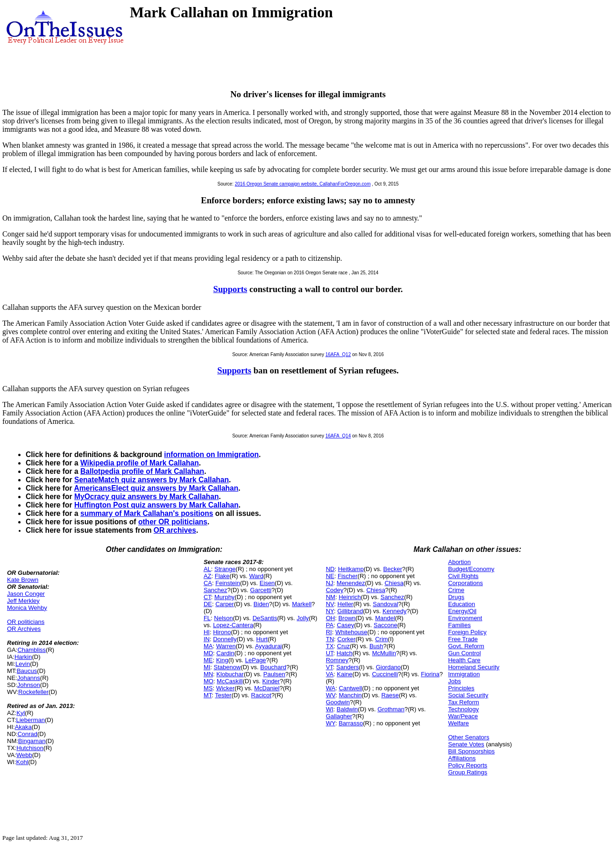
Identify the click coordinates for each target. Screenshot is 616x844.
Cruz (343, 646)
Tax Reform (463, 702)
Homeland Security (474, 667)
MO (209, 681)
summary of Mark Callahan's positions (147, 513)
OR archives (175, 530)
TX (330, 646)
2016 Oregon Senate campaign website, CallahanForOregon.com (303, 184)
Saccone (386, 625)
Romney (337, 660)
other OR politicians (173, 522)
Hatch (345, 653)
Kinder (271, 681)
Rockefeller (33, 692)
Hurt (262, 639)
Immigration (464, 674)
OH (331, 618)
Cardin (225, 653)
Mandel (385, 618)
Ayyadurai (269, 646)
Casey (345, 625)
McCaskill (230, 681)
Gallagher (339, 716)
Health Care (464, 660)
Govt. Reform (466, 646)
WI (330, 709)
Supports (230, 289)
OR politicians (26, 622)
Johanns (29, 678)
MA (208, 646)
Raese (390, 695)
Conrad (27, 734)
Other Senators (468, 737)
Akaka (23, 727)
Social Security (468, 695)
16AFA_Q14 (338, 436)
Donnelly (225, 639)
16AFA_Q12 (338, 354)
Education (461, 604)
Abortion (459, 562)
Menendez (351, 583)
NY (330, 611)
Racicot (261, 695)
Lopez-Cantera (233, 625)
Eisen (267, 583)
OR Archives (24, 629)
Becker (393, 569)
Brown (347, 618)
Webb (24, 755)
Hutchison (30, 748)
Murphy (224, 597)
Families (459, 625)
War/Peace (463, 716)
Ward (256, 576)
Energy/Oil (462, 611)
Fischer (348, 576)
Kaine (344, 674)
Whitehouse (351, 632)
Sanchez (216, 590)
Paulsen (274, 674)
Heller (346, 604)
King (222, 660)
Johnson (29, 685)
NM (331, 597)
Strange (225, 569)
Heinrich (350, 597)
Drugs (456, 597)
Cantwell (350, 688)
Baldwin (347, 709)
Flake (222, 576)
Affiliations (462, 758)
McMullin (384, 653)
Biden (261, 604)
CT (207, 597)
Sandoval (385, 604)
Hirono (222, 632)
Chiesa (394, 583)
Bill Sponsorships (471, 751)
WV (331, 695)
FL (207, 618)
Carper (225, 604)
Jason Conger (26, 594)
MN (208, 674)
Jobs (454, 681)
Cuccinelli (385, 674)
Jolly (303, 618)
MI (207, 667)
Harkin (23, 657)
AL (207, 569)
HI (207, 632)
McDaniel (267, 688)
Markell (302, 604)
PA (330, 625)
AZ (208, 576)
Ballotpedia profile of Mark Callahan (142, 471)
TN (330, 639)
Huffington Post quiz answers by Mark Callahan (156, 505)
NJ (330, 583)
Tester (223, 695)
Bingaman (32, 741)
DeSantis (265, 618)
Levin (23, 664)
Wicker (226, 688)
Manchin (350, 695)
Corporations (465, 583)
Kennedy (394, 611)
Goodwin (338, 702)
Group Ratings (467, 772)
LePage (256, 660)
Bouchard (273, 667)
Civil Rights (463, 576)
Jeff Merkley (23, 601)
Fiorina (430, 674)
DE (208, 604)
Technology (463, 709)
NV (330, 604)
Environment (465, 618)
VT (329, 667)
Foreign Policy (467, 632)
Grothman (391, 709)
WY (331, 723)
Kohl (22, 762)
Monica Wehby (27, 608)
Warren (226, 646)
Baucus (27, 671)
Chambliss (32, 650)
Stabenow (227, 667)
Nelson (223, 618)
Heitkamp (351, 569)
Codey (335, 590)
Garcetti (261, 590)
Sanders (347, 667)
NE (330, 576)
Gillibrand (350, 611)
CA (208, 583)
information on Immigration (211, 454)
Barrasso (351, 723)
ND (330, 569)
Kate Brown (23, 580)
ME (208, 660)
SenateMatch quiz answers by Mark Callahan (152, 480)
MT (208, 695)
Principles (461, 688)
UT (330, 653)
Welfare (458, 723)
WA (331, 688)
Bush (376, 646)
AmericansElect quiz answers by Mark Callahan (156, 488)
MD (208, 653)
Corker (346, 639)
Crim (381, 639)
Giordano (388, 667)
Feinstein (228, 583)
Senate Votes (466, 744)
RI (329, 632)
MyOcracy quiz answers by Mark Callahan (146, 497)
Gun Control (464, 653)
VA (330, 674)
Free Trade (463, 639)
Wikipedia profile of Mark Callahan (140, 463)
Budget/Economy (471, 569)
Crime (456, 590)
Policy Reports (467, 765)
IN (207, 639)
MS (208, 688)
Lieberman (31, 720)
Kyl (21, 713)
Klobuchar (230, 674)
